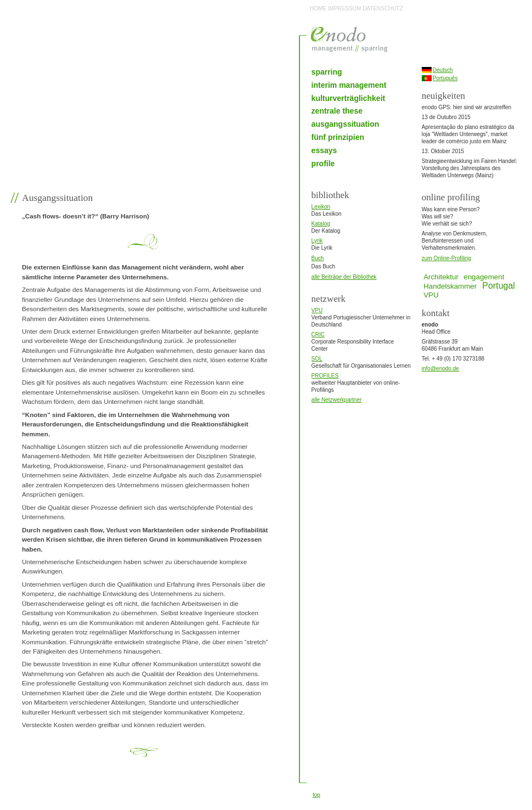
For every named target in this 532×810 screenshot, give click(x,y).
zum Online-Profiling (446, 258)
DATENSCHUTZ (383, 9)
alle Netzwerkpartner (337, 400)
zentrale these (337, 111)
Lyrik (317, 241)
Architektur (441, 277)
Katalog (321, 224)
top (316, 795)
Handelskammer (450, 286)
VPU (317, 310)
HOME (318, 9)
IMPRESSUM (345, 9)
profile (323, 164)
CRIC (318, 334)
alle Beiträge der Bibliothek (344, 277)
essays (324, 150)
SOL (317, 359)
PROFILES (325, 376)
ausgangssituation (346, 124)
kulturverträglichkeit (349, 98)
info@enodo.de (440, 369)
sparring (327, 72)
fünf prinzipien (338, 137)
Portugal (499, 286)
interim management (349, 85)
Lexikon (321, 207)
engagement (484, 277)
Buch (318, 258)
